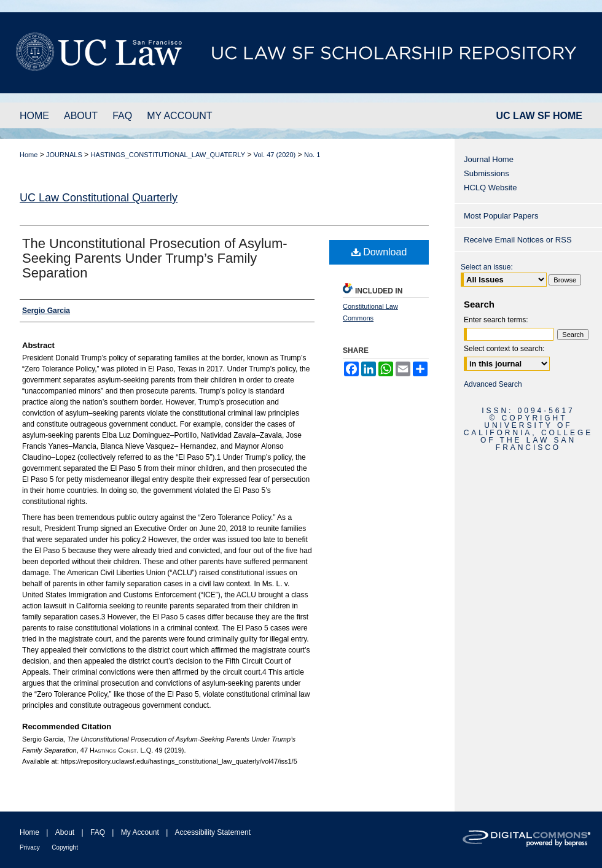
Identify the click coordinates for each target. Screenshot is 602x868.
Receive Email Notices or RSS (518, 240)
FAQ (98, 832)
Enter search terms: (496, 320)
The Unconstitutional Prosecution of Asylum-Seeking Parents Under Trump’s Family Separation (155, 258)
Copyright (65, 847)
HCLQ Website (490, 188)
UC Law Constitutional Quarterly (99, 198)
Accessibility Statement (213, 832)
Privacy (30, 847)
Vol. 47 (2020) (275, 155)
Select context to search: (504, 349)
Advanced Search (493, 384)
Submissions (487, 173)
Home (29, 155)
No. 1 (312, 155)
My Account (140, 832)
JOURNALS (64, 155)
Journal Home (489, 159)
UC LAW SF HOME (539, 116)
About (65, 832)
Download (379, 252)
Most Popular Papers (501, 216)
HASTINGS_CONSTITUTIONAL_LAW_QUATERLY (168, 155)
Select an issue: (487, 267)
